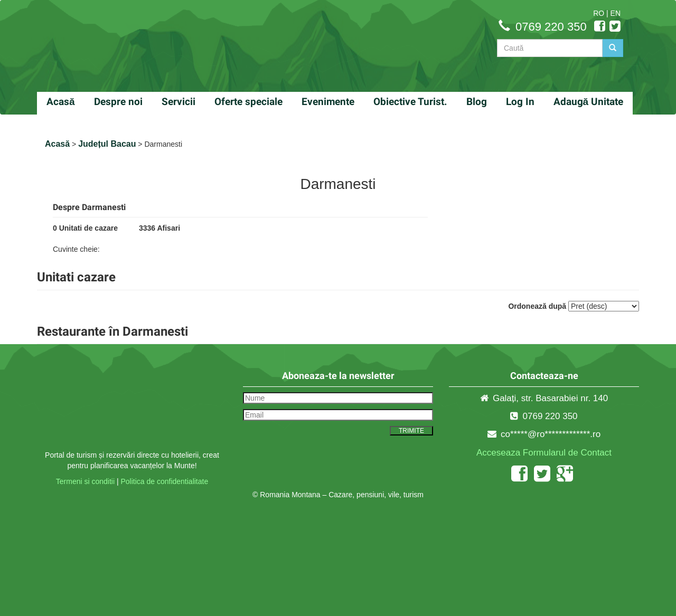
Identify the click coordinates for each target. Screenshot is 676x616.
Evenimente (328, 102)
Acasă (61, 102)
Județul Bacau (107, 144)
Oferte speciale (248, 102)
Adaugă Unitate (589, 102)
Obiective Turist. (410, 102)
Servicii (179, 102)
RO (599, 13)
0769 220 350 (551, 27)
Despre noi (118, 102)
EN (616, 13)
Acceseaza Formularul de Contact (544, 453)
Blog (477, 102)
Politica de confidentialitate (164, 481)
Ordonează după (537, 306)
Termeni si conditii (85, 481)
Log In (520, 102)
